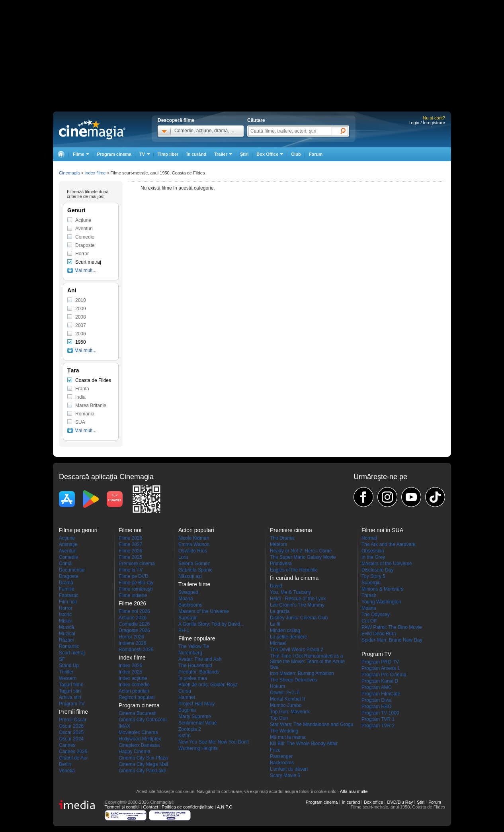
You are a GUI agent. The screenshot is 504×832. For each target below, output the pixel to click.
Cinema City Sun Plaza (143, 758)
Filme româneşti (136, 589)
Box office (373, 802)
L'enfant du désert (289, 769)
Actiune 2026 (133, 618)
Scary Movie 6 (285, 775)
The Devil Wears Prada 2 (297, 650)
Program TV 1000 (380, 713)
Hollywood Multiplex (140, 739)
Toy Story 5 (373, 576)
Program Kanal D (380, 681)
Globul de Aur (73, 758)
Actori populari (134, 691)
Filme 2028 (130, 538)
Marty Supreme (195, 716)
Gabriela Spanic (195, 570)
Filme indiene (133, 595)
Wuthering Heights (198, 748)
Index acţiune (133, 678)
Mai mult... (85, 270)
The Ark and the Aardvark (388, 544)
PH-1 (184, 630)
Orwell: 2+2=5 (285, 693)
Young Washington (381, 602)
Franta (82, 389)
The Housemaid (195, 666)
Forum (316, 154)
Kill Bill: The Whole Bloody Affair (304, 744)
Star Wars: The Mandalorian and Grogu (312, 724)
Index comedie (134, 685)
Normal (369, 538)
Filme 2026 (130, 551)
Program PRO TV (380, 662)
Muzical (67, 634)
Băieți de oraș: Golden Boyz (208, 685)
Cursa (185, 691)
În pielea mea (193, 678)
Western (68, 678)
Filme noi (130, 530)
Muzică (66, 627)
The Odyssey (376, 615)
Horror (82, 254)
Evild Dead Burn (379, 634)
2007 (81, 325)
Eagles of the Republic (294, 570)
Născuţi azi (190, 576)
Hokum (277, 686)
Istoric (65, 615)
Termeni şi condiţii (122, 807)
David (276, 586)
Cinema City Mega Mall (143, 764)
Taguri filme (71, 685)
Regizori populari (137, 697)
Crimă (65, 564)
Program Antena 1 (381, 668)
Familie (67, 589)
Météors (278, 544)
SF (62, 659)
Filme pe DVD (134, 576)
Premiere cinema (137, 564)
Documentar (72, 570)
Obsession (373, 551)
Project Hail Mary (196, 704)
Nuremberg (190, 653)
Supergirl (188, 618)
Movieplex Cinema (138, 732)
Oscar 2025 (71, 732)
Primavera (281, 564)
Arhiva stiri (70, 697)
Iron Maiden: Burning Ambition (302, 673)
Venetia (67, 771)
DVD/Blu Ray (400, 802)
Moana (186, 599)
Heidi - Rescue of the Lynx (298, 599)
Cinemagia (69, 173)
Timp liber (168, 154)
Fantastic (69, 595)
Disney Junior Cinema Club (299, 618)
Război (66, 640)
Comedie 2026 (134, 624)
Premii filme (73, 712)
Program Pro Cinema (384, 675)
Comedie (85, 237)
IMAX (124, 726)
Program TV (72, 704)
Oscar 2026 (71, 726)
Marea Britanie (91, 405)
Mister (65, 621)
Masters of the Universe (204, 611)
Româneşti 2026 (136, 650)
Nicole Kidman (194, 538)
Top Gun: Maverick (290, 712)
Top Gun (279, 718)
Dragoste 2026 (134, 630)
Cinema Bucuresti (138, 713)
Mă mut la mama (288, 737)
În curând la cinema (294, 578)
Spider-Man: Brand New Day (392, 640)
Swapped (188, 592)
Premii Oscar (73, 720)
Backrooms (190, 605)
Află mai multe (354, 791)
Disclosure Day (378, 570)
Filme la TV (131, 570)
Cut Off (369, 621)
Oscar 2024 (71, 739)
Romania (85, 414)
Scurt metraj (88, 262)
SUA (80, 422)
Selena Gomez (194, 564)
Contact (150, 807)
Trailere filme (194, 584)
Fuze (275, 750)
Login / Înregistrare (427, 123)
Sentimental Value (198, 723)
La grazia (280, 611)
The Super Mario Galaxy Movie (303, 557)
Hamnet (187, 697)
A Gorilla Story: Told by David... (211, 624)
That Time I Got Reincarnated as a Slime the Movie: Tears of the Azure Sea (308, 662)
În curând (196, 154)
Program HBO (376, 707)
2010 (81, 300)
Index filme (95, 173)
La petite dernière (288, 637)
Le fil (275, 624)
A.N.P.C (225, 807)
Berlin (65, 764)
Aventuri (84, 229)
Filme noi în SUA (382, 530)
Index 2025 (130, 672)
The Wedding (284, 731)
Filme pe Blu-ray (136, 583)
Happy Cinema (134, 752)
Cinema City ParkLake (142, 771)
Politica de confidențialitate (188, 807)
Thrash (369, 595)
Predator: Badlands (199, 672)
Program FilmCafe (381, 694)
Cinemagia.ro (92, 129)
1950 (81, 342)
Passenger (281, 756)
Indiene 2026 (132, 643)
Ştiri (244, 154)
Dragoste (85, 245)
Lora (183, 557)
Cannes (67, 745)
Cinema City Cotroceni (143, 720)
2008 (81, 317)
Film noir (68, 602)
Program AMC (376, 687)
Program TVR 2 (378, 726)
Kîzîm (185, 736)
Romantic (69, 646)
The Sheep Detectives (293, 680)
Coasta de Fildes (93, 380)
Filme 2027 (130, 544)
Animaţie (68, 544)
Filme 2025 (130, 557)
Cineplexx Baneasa (139, 745)
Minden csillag (285, 630)
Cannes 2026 (73, 752)
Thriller (66, 672)
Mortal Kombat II (287, 699)
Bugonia (187, 710)
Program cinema (114, 154)
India (80, 397)
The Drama (282, 538)
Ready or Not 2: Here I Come (301, 551)
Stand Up (69, 666)
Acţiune (83, 220)
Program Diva (376, 700)
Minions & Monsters (382, 589)
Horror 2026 (131, 637)
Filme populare (197, 638)
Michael (278, 643)
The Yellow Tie (194, 646)
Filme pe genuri (78, 530)
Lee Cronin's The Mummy (297, 605)
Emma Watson (194, 544)
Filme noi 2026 (134, 611)
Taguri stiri (70, 691)
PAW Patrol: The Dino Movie (392, 627)
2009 (81, 309)
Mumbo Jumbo (286, 705)
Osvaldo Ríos (193, 551)
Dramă (66, 583)
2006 (81, 334)
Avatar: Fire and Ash (200, 659)
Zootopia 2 (190, 729)
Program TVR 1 (378, 719)
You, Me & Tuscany (290, 592)
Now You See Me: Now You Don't (214, 742)
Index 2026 (130, 666)
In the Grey (373, 557)
